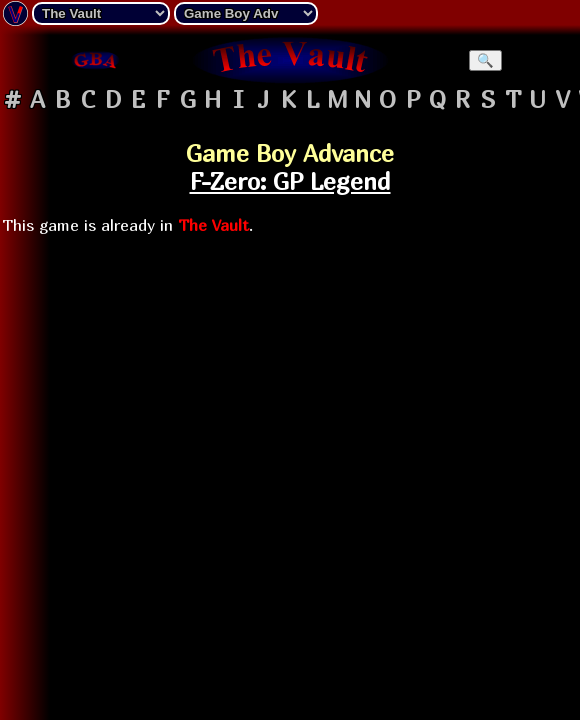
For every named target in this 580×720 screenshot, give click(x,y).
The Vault (213, 225)
